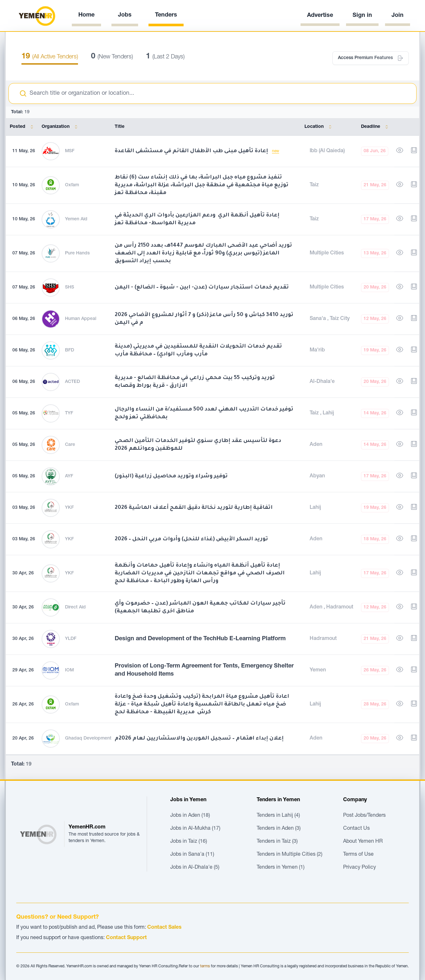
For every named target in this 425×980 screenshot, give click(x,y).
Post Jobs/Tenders (364, 816)
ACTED (72, 382)
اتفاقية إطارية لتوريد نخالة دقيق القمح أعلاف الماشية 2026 (194, 508)
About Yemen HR (363, 842)
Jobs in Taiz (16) (189, 842)
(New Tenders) (112, 57)
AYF (69, 476)
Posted (23, 127)
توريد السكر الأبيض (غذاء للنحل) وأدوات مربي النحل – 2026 (191, 539)
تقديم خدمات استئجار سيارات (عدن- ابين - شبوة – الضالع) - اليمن (202, 288)
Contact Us (356, 829)
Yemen (318, 670)
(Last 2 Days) (165, 57)
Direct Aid (75, 607)
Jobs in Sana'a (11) (192, 855)
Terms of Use (358, 855)
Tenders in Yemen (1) (281, 868)
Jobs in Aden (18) (190, 816)
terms (205, 966)
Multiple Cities (327, 253)
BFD (70, 350)
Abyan (317, 476)
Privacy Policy (360, 868)
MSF (70, 151)
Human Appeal (81, 319)
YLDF (71, 639)
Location (319, 127)
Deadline (376, 127)
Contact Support (126, 938)
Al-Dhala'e (322, 382)
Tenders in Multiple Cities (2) (290, 855)
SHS (70, 288)
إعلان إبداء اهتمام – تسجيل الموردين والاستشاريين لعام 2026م (199, 739)
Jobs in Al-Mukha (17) (195, 829)
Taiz (314, 185)
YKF (69, 508)
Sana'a (318, 319)
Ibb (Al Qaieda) (327, 151)
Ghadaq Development (88, 739)
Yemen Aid (76, 219)
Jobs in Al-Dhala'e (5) (195, 868)
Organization (61, 127)
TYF (69, 413)
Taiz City (340, 319)
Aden (316, 445)
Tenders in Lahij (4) (278, 816)
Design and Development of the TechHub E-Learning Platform (200, 639)
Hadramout (340, 607)
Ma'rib (317, 350)
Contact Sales (164, 928)
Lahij (328, 413)
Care (70, 445)
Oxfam (72, 185)
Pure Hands (77, 253)
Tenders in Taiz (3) (277, 842)
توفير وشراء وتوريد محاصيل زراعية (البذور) (171, 476)
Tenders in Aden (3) (279, 829)
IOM (69, 670)
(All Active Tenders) (50, 57)
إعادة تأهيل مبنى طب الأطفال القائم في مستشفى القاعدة (192, 151)
